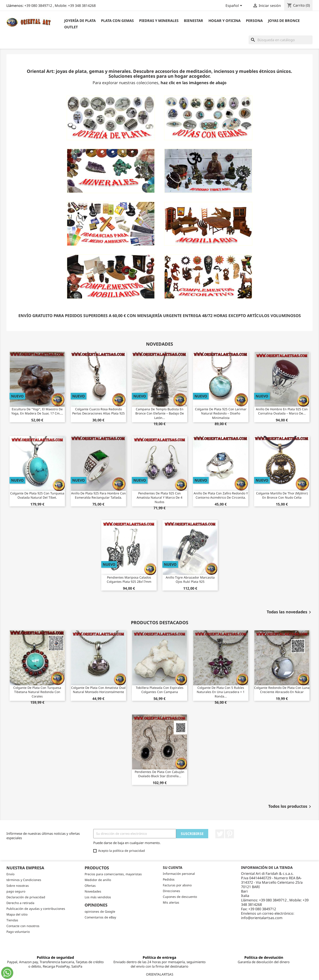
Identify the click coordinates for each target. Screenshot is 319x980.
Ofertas (90, 886)
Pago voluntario (18, 932)
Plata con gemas (117, 21)
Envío (10, 874)
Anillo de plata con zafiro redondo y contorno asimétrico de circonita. (221, 495)
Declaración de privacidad (26, 897)
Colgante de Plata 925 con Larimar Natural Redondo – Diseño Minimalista (221, 413)
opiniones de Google (100, 911)
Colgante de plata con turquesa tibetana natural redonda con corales (37, 692)
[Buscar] (281, 40)
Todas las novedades (290, 612)
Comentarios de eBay (100, 917)
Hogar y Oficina (225, 21)
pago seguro (16, 891)
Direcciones (171, 891)
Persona (254, 21)
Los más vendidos (98, 897)
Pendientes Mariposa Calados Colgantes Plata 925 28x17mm (129, 580)
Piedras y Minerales (159, 21)
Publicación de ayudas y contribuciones (36, 909)
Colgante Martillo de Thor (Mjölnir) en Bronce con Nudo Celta (282, 495)
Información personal (179, 874)
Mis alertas (171, 902)
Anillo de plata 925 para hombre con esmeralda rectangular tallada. (98, 495)
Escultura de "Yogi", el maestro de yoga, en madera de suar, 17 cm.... (37, 411)
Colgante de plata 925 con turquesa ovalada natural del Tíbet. (37, 495)
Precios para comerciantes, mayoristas (113, 874)
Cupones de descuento (180, 897)
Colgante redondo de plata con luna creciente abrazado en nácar (282, 690)
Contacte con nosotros (23, 926)
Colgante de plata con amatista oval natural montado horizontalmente (98, 690)
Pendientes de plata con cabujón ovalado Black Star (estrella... (159, 774)
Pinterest (230, 834)
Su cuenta (173, 868)
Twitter (220, 834)
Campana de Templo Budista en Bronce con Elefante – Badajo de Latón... (160, 413)
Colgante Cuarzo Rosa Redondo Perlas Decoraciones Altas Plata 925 (98, 411)
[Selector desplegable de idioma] (235, 6)
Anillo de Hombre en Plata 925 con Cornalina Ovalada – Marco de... (282, 411)
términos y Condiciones (24, 880)
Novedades (93, 891)
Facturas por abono (177, 885)
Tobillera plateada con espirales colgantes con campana (160, 690)
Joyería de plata (80, 21)
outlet (71, 27)
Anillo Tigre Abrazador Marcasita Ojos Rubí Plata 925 (190, 580)
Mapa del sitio (17, 914)
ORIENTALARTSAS (160, 974)
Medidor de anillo (98, 880)
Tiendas (12, 920)
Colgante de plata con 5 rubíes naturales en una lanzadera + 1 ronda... (221, 692)
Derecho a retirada (20, 903)
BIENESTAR (194, 21)
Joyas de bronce (284, 21)
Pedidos (169, 879)
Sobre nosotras (18, 886)
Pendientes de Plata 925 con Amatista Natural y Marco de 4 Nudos (159, 498)
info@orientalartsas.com (262, 918)
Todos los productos (290, 807)
